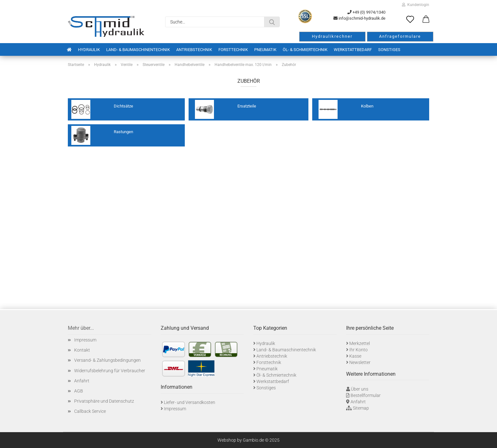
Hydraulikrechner (332, 36)
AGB (79, 391)
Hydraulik (89, 50)
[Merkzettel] (410, 20)
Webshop (227, 440)
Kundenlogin (416, 5)
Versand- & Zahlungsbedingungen (107, 360)
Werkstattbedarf (353, 50)
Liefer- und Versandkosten (190, 402)
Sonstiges (389, 50)
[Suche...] (272, 22)
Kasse (355, 356)
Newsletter (360, 362)
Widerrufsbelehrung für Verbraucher (110, 371)
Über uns (360, 389)
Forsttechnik (233, 50)
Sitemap (361, 408)
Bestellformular (366, 395)
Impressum (85, 340)
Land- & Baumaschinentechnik (138, 50)
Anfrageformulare (400, 36)
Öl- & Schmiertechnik (305, 50)
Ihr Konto (358, 350)
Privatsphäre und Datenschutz (104, 401)
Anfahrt (82, 381)
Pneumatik (265, 50)
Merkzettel (360, 343)
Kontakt (82, 350)
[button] (426, 20)
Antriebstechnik (194, 50)
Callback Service (90, 411)
